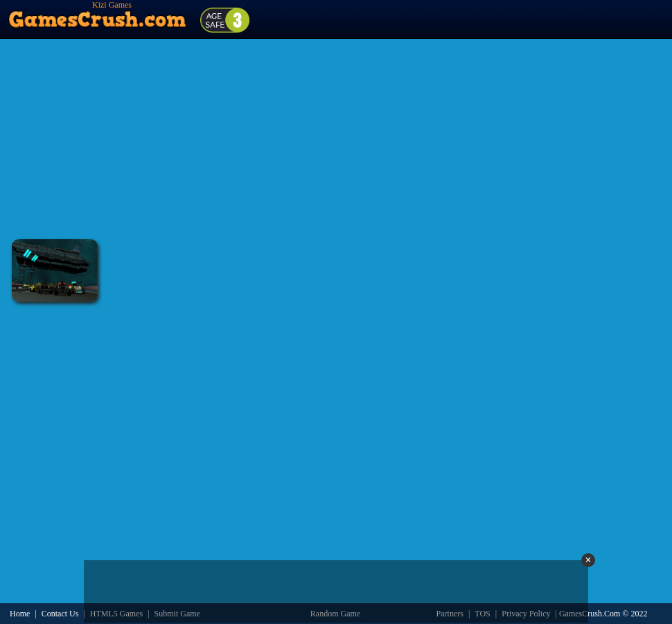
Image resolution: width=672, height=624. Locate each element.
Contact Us (60, 614)
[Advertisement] (336, 139)
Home (20, 614)
